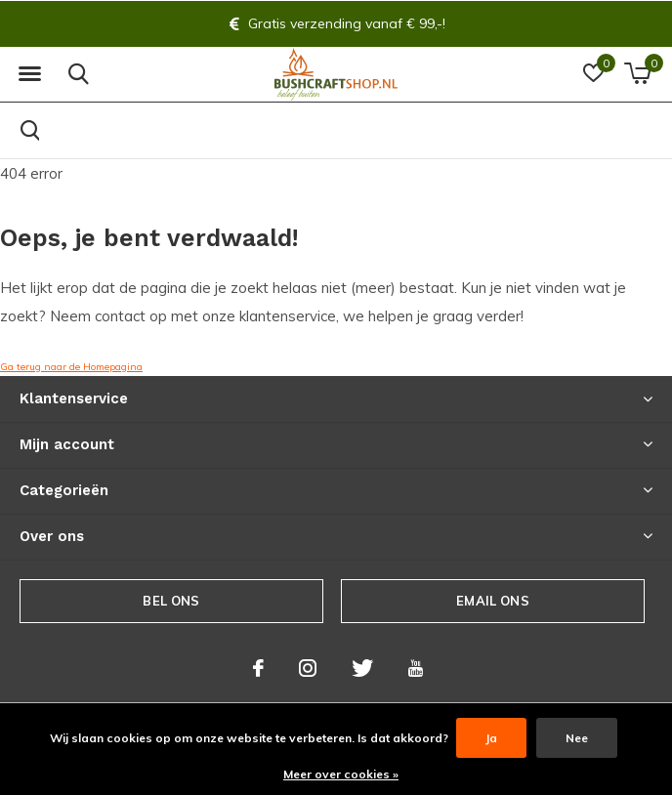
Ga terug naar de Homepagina (71, 367)
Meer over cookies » (341, 774)
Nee (577, 738)
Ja (491, 738)
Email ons (493, 601)
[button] (29, 74)
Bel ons (171, 601)
